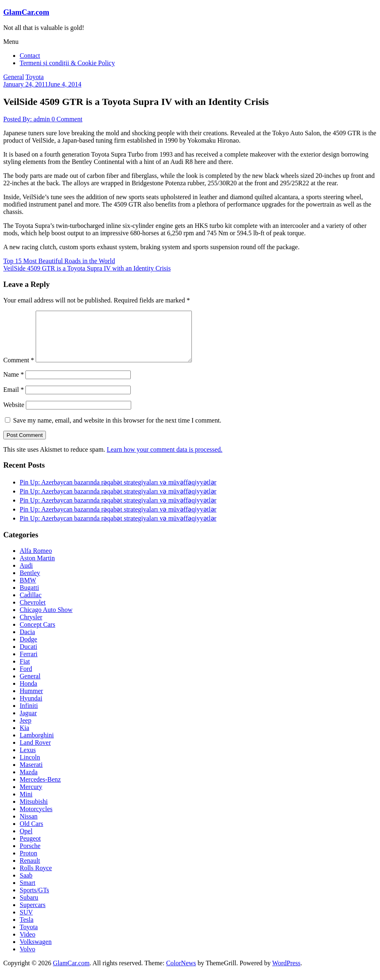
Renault (30, 870)
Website (14, 415)
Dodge (28, 649)
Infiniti (29, 715)
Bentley (30, 583)
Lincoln (30, 767)
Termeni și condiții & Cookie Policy (67, 63)
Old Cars (31, 833)
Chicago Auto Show (46, 620)
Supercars (33, 915)
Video (27, 944)
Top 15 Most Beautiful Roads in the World (59, 261)
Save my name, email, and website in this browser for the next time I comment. (117, 430)
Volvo (27, 959)
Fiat (25, 671)
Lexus (28, 760)
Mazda (29, 782)
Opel (26, 841)
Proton (28, 863)
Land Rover (35, 752)
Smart (27, 892)
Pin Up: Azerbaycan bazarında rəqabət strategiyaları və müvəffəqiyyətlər (118, 492)
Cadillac (31, 605)
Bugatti (29, 597)
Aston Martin (37, 568)
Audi (26, 575)
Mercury (31, 797)
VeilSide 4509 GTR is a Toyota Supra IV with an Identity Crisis (87, 268)
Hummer (31, 701)
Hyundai (31, 708)
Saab (26, 885)
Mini (26, 804)
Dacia (27, 642)
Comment (19, 370)
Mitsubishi (34, 811)
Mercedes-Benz (40, 789)
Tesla (27, 929)
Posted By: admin (27, 119)
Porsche (30, 856)
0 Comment (67, 119)
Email (14, 399)
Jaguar (28, 723)
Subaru (29, 907)
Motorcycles (36, 819)
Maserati (31, 774)
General (14, 77)
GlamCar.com (26, 12)
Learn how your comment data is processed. (164, 459)
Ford (26, 679)
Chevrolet (33, 612)
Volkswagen (36, 952)
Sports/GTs (34, 900)
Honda (28, 693)
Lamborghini (37, 745)
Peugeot (30, 848)
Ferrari (29, 664)
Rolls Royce (36, 878)
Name (14, 384)
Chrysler (31, 627)
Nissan (29, 826)
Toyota (34, 77)
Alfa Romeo (36, 560)
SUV (26, 922)
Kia (24, 738)
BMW (28, 590)
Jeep (25, 730)
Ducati (28, 656)
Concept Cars (38, 634)
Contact (30, 56)
